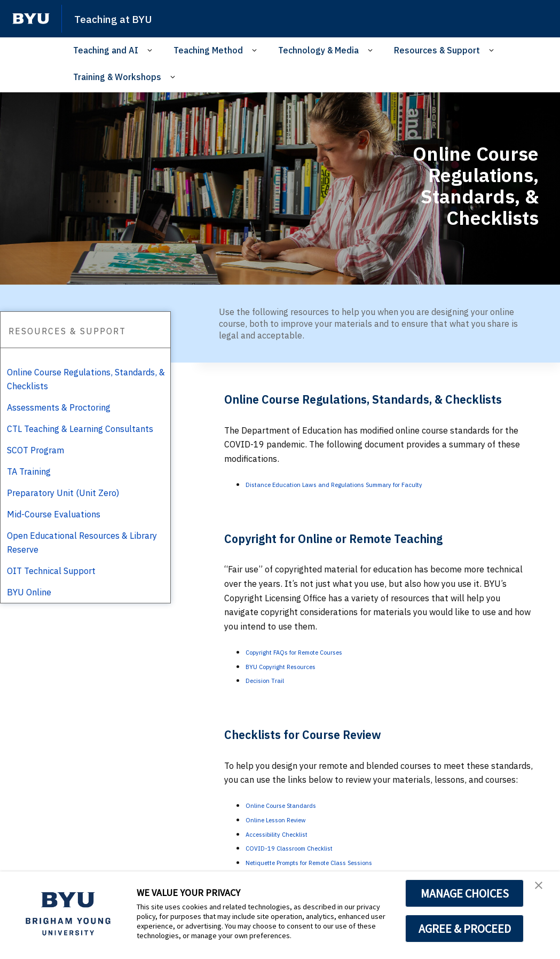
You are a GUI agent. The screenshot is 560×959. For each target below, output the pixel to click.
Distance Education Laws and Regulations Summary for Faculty (369, 484)
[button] (542, 891)
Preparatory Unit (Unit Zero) (63, 493)
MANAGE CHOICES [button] (465, 893)
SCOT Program (36, 450)
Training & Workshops (117, 77)
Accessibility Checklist (290, 834)
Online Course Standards (294, 805)
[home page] (31, 19)
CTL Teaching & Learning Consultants (80, 429)
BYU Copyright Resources (296, 666)
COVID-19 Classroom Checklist (307, 847)
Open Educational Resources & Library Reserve (82, 543)
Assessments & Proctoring (59, 407)
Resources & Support (437, 50)
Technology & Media (318, 50)
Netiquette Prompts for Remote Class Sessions (339, 862)
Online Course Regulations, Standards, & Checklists (86, 379)
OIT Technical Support (51, 571)
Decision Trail (272, 680)
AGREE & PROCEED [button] (465, 929)
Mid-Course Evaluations (54, 514)
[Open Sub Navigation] (151, 50)
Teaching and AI (106, 50)
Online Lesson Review (288, 819)
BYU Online (29, 592)
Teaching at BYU (123, 18)
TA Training (29, 471)
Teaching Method (208, 50)
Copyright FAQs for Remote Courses (316, 651)
